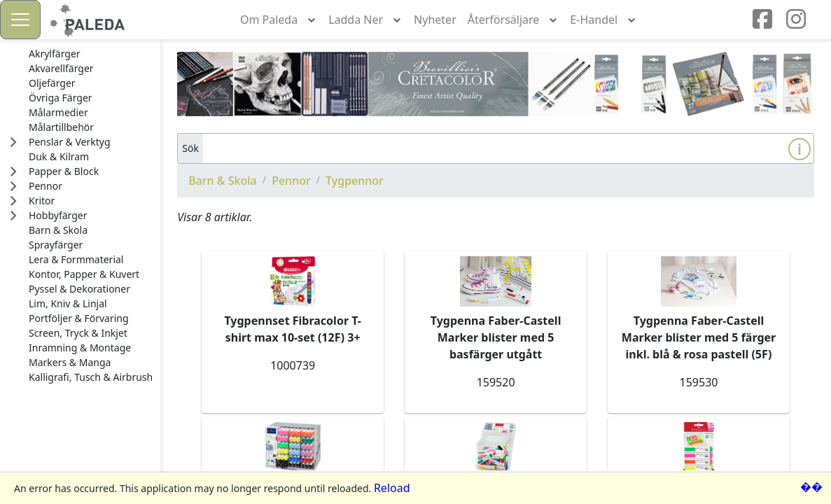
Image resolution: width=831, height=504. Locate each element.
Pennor (291, 181)
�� (811, 486)
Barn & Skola (223, 181)
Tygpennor (355, 181)
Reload (392, 488)
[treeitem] (91, 54)
